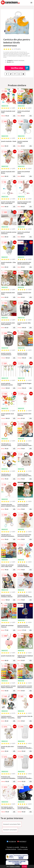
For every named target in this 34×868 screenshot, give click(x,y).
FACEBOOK (11, 842)
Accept (24, 866)
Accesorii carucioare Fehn (12, 824)
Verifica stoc (20, 68)
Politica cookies (23, 849)
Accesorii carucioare (10, 830)
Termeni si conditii (13, 847)
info (14, 116)
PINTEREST (22, 842)
